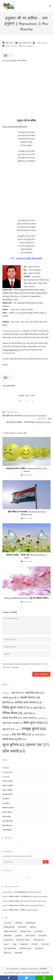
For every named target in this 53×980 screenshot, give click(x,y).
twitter (26, 978)
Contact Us (24, 969)
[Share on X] (27, 401)
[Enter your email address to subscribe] (26, 862)
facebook (9, 978)
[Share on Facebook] (20, 401)
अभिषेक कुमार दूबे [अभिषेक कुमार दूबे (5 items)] (11, 698)
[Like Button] (5, 55)
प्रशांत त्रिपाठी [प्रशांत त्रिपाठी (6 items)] (30, 718)
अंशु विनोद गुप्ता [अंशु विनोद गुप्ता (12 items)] (35, 693)
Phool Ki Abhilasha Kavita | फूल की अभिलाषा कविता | (27, 598)
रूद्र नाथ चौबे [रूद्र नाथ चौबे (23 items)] (21, 734)
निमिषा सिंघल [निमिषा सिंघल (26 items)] (13, 713)
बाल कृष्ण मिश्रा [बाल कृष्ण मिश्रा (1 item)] (42, 718)
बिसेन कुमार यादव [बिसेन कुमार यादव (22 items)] (36, 723)
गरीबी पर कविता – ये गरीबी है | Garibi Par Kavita (23, 910)
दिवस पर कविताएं (7, 790)
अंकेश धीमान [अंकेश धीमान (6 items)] (18, 693)
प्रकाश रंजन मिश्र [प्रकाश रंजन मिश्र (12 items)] (12, 718)
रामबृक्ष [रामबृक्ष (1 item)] (18, 729)
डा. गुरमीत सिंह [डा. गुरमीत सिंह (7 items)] (38, 708)
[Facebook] (21, 844)
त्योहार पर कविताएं (8, 786)
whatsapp (44, 978)
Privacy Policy (34, 969)
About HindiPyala (12, 969)
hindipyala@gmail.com (11, 350)
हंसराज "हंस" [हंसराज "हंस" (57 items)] (38, 745)
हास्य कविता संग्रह (7, 821)
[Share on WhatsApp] (33, 401)
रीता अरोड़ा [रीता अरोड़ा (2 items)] (7, 735)
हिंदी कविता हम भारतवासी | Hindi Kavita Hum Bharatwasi (26, 513)
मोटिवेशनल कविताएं (8, 808)
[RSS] (28, 877)
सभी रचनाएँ (43, 969)
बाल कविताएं (6, 803)
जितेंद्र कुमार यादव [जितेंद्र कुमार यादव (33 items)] (16, 707)
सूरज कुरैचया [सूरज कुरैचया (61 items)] (14, 745)
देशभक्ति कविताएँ (7, 794)
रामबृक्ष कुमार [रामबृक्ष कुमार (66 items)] (34, 729)
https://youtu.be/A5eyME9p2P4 (15, 127)
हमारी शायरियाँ (7, 817)
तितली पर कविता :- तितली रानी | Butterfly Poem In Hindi (27, 556)
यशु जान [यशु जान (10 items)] (8, 729)
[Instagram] (27, 844)
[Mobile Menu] (50, 6)
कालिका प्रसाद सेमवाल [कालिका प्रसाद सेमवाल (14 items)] (28, 702)
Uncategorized (7, 772)
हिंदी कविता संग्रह (25, 43)
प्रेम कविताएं (6, 799)
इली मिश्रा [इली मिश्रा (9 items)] (8, 703)
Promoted (6, 768)
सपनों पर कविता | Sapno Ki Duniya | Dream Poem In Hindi (28, 901)
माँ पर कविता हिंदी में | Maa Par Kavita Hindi (28, 892)
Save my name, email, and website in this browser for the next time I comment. (25, 666)
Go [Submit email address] (46, 862)
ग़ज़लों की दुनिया (7, 830)
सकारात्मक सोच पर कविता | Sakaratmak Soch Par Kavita (27, 470)
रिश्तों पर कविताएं (7, 812)
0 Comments (28, 46)
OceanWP (45, 973)
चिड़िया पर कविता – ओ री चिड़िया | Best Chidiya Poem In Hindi (28, 897)
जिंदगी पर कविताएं (8, 781)
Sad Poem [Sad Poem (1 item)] (6, 693)
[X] (32, 844)
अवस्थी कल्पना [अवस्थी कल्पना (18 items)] (30, 697)
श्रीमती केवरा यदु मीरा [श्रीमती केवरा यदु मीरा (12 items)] (14, 739)
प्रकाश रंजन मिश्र (11, 386)
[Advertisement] (26, 91)
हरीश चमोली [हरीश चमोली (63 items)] (14, 751)
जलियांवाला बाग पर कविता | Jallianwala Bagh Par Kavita (27, 905)
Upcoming (6, 777)
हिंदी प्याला (9, 43)
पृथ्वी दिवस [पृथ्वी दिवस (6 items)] (30, 713)
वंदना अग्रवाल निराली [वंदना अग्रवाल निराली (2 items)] (39, 735)
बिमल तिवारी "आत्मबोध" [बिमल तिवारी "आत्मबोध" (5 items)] (13, 723)
